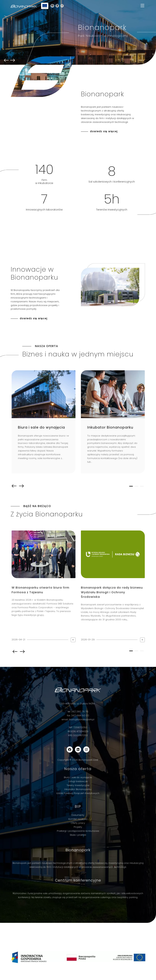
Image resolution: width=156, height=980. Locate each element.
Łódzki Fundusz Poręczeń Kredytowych (78, 793)
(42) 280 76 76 (80, 712)
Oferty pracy (78, 823)
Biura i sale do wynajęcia (78, 777)
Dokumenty (78, 815)
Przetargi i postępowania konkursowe (78, 831)
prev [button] (6, 60)
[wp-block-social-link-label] (52, 6)
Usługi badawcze (78, 781)
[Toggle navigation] (142, 6)
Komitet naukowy (78, 819)
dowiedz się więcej (104, 131)
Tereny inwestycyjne (78, 785)
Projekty (78, 827)
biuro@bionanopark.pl (82, 719)
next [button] (21, 486)
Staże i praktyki (78, 835)
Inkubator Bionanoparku (78, 789)
